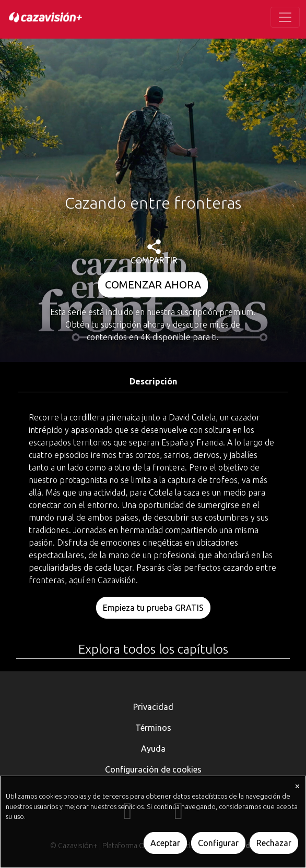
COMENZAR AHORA (153, 285)
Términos (153, 728)
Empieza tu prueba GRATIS (153, 608)
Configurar (218, 843)
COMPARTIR (154, 252)
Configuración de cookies (153, 769)
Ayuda (153, 749)
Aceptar (165, 843)
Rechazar (274, 843)
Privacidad (153, 707)
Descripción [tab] (153, 381)
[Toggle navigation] (285, 17)
